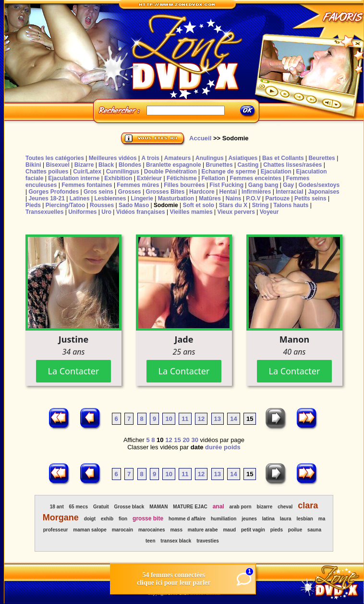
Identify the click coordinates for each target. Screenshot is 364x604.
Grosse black (129, 507)
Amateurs (177, 158)
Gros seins (98, 192)
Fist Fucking (226, 185)
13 (218, 419)
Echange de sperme (229, 172)
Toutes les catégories (55, 158)
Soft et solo (199, 205)
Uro (106, 212)
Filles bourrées (184, 185)
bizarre (265, 507)
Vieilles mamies (191, 212)
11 (185, 419)
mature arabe (203, 530)
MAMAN (158, 507)
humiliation (224, 519)
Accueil (200, 138)
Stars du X (233, 205)
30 (194, 440)
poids (232, 447)
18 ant (57, 507)
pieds (277, 530)
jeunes (249, 519)
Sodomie (166, 205)
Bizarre (84, 165)
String (261, 205)
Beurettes (322, 158)
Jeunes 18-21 (46, 198)
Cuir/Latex (87, 172)
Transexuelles (44, 212)
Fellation (213, 178)
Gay (288, 185)
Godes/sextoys (319, 185)
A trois (150, 158)
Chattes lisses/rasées (292, 165)
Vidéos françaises (141, 212)
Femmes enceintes (256, 178)
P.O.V (253, 198)
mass (176, 530)
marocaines (152, 530)
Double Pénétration (170, 172)
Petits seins (310, 198)
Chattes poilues (47, 172)
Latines (80, 198)
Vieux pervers (236, 212)
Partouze (277, 198)
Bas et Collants (283, 158)
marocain (122, 530)
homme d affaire (187, 519)
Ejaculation (276, 172)
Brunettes (219, 165)
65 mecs (79, 507)
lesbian (304, 519)
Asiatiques (243, 158)
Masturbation (176, 198)
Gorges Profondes (54, 192)
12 (201, 419)
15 (177, 440)
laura (286, 519)
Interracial (289, 192)
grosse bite (148, 518)
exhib (107, 519)
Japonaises (323, 192)
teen (151, 541)
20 (186, 440)
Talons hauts (291, 205)
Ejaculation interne (74, 178)
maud (229, 530)
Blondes (130, 165)
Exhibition (118, 178)
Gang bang (263, 185)
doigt (90, 519)
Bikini (33, 165)
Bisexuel (57, 165)
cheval (285, 507)
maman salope (90, 530)
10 (169, 419)
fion (123, 519)
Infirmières (256, 192)
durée (213, 447)
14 (233, 419)
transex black (176, 541)
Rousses (102, 205)
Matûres (210, 198)
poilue (295, 530)
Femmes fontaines (87, 185)
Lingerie (142, 198)
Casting (248, 165)
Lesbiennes (110, 198)
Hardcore (202, 192)
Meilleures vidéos (113, 158)
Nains (234, 198)
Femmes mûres (138, 185)
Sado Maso (134, 205)
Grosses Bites (165, 192)
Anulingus (210, 158)
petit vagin (253, 530)
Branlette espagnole (174, 165)
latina (268, 519)
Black (106, 165)
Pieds (33, 205)
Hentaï (228, 192)
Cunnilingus (123, 172)
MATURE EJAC (190, 507)
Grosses (130, 192)
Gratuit (101, 507)
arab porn (241, 507)
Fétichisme (182, 178)
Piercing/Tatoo (65, 205)
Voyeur (269, 212)
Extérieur (149, 178)
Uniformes (82, 212)
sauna (314, 530)
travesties (208, 541)
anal (218, 506)
